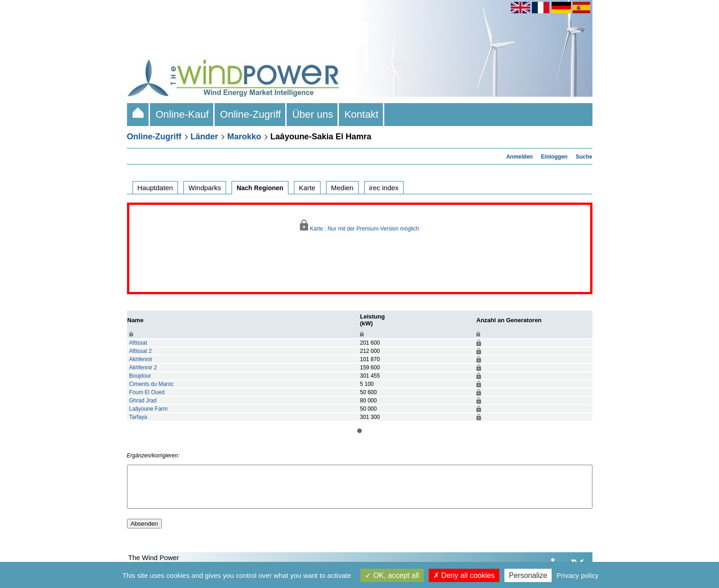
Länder (205, 137)
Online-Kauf (182, 114)
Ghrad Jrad (143, 401)
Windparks (205, 188)
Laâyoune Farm (149, 409)
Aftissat (138, 343)
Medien (342, 188)
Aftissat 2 (141, 351)
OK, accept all (392, 575)
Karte (307, 188)
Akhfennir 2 (143, 368)
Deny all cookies (464, 575)
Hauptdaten (155, 188)
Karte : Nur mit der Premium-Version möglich (359, 226)
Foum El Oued (147, 392)
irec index (384, 188)
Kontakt (362, 114)
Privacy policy (578, 575)
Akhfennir (141, 359)
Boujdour (140, 376)
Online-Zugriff (251, 114)
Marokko (244, 137)
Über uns (313, 114)
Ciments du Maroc (152, 384)
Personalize (528, 575)
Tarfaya (138, 417)
